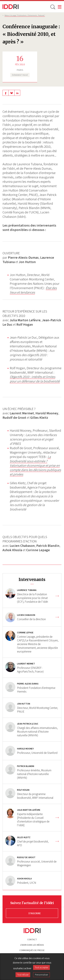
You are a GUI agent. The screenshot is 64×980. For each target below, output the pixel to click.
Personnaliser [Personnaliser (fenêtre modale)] (41, 975)
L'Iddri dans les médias (32, 945)
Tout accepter (41, 967)
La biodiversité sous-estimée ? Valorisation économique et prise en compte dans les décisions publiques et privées (35, 466)
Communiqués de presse (32, 950)
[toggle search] (53, 7)
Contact (32, 940)
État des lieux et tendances (33, 290)
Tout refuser (23, 975)
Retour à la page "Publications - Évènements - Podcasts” (25, 15)
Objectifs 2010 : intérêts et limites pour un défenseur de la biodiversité (35, 379)
